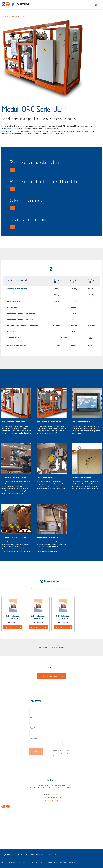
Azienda (31, 862)
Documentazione (52, 862)
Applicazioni (12, 862)
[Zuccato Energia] (15, 5)
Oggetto (33, 728)
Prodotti (22, 862)
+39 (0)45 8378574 (53, 801)
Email (31, 717)
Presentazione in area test (52, 676)
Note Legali (72, 862)
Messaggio (34, 738)
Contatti (63, 862)
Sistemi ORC (5, 16)
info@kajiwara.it (54, 794)
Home (3, 862)
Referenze (40, 862)
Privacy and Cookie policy (49, 855)
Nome (32, 707)
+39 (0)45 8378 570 (55, 797)
